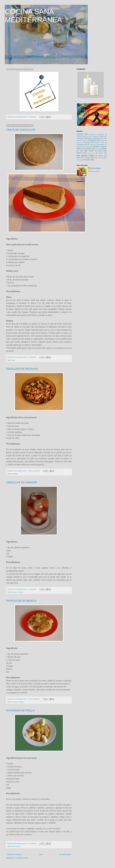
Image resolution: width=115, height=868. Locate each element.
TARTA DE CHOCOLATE (21, 130)
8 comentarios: (32, 117)
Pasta (89, 149)
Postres (80, 153)
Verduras (21, 702)
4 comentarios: (32, 357)
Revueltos (90, 153)
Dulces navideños (94, 138)
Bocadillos (92, 134)
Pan (82, 149)
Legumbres (80, 145)
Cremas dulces (81, 136)
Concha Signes (96, 168)
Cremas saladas (93, 136)
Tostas (96, 158)
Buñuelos (101, 134)
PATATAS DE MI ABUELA (21, 601)
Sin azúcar (99, 153)
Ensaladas (15, 474)
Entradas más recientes (14, 854)
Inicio (41, 854)
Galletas (79, 143)
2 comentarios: (32, 589)
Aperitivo (14, 592)
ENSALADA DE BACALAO (22, 369)
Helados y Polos (99, 143)
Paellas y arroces (100, 146)
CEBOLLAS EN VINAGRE (22, 482)
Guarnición (15, 702)
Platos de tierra (16, 846)
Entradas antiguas (65, 854)
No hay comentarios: (34, 471)
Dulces (81, 138)
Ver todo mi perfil (93, 171)
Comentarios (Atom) (22, 858)
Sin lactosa (99, 156)
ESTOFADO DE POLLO (20, 710)
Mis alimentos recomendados (96, 145)
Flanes (103, 140)
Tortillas (87, 158)
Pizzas (97, 149)
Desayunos (103, 136)
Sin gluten (20, 592)
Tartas (13, 360)
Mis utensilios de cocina (84, 147)
